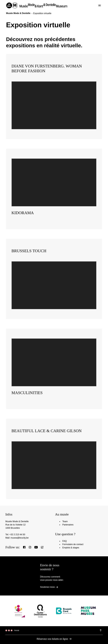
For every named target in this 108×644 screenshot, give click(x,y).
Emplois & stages (71, 548)
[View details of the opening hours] (101, 630)
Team (65, 521)
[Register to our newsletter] (42, 547)
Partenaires (68, 525)
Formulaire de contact (73, 544)
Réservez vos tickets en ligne (54, 639)
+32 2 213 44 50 (17, 535)
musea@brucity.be (20, 538)
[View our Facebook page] (24, 547)
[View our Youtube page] (36, 547)
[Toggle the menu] (100, 5)
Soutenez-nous (49, 587)
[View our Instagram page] (30, 547)
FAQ (65, 541)
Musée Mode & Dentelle (18, 13)
